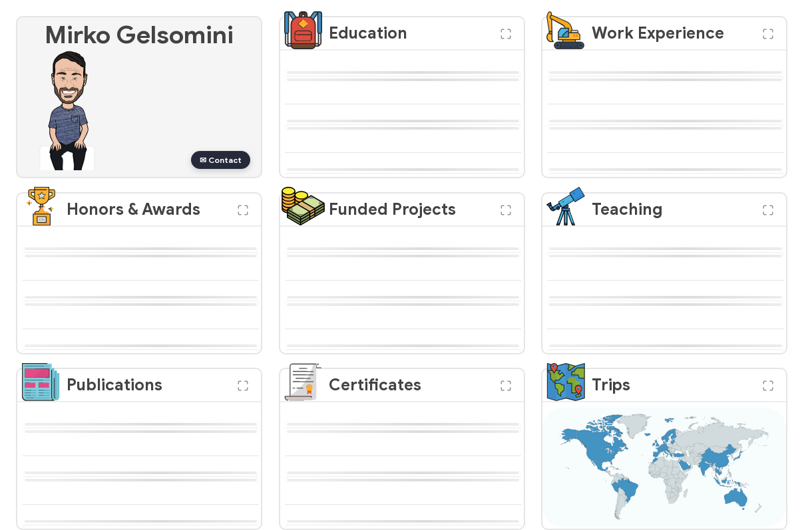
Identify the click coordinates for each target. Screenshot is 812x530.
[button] (506, 34)
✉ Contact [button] (221, 160)
